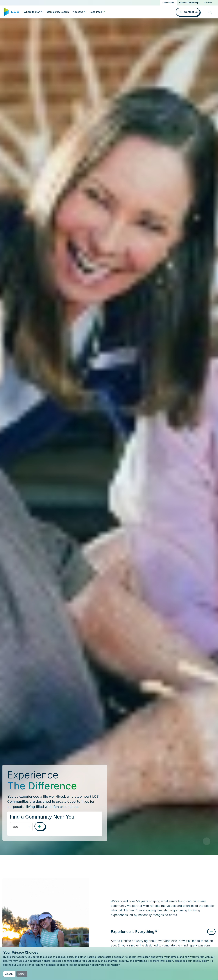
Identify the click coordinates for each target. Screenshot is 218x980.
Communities (168, 3)
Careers (208, 3)
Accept (9, 974)
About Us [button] (78, 12)
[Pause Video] (207, 841)
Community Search (58, 12)
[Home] (12, 12)
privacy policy (201, 961)
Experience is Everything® (134, 932)
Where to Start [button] (32, 12)
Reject (22, 974)
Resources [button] (96, 12)
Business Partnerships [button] (189, 3)
